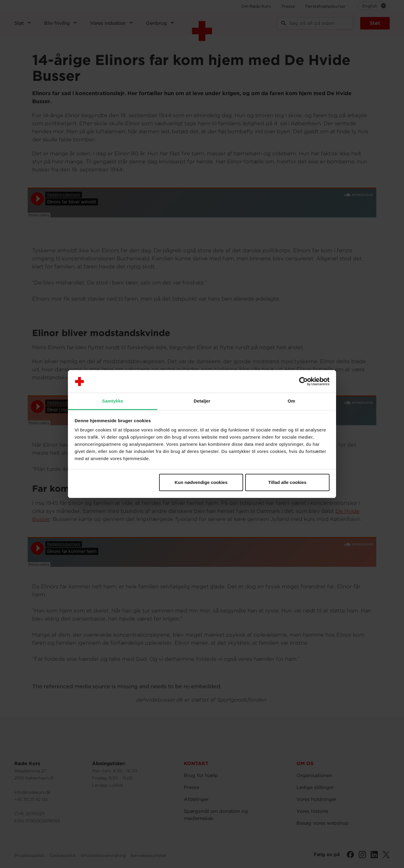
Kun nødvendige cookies (201, 482)
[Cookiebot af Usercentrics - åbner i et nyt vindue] (303, 381)
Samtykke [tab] (113, 401)
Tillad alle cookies (287, 482)
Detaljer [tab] (202, 401)
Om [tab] (291, 401)
